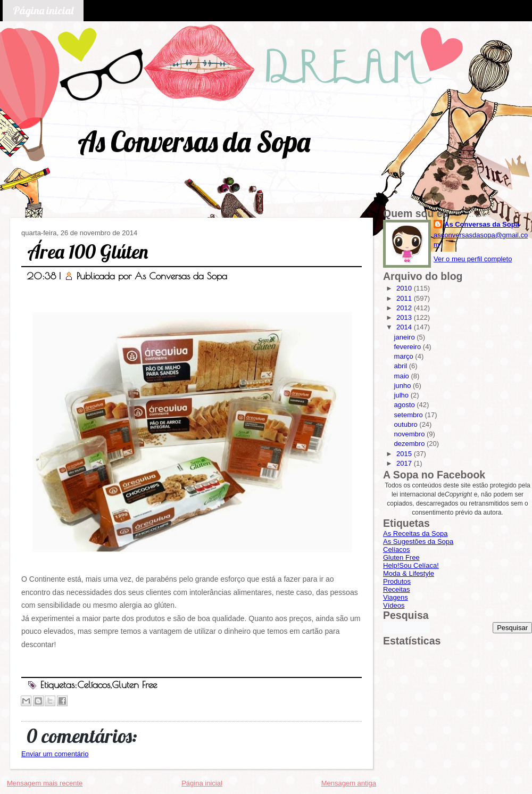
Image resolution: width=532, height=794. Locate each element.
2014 (405, 327)
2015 (405, 454)
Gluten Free (134, 685)
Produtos (397, 581)
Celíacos (94, 685)
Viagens (396, 597)
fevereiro (409, 347)
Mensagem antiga (349, 783)
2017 (405, 463)
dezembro (410, 444)
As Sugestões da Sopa (418, 541)
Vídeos (394, 605)
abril (402, 366)
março (405, 356)
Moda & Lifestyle (409, 573)
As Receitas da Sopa (415, 534)
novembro (410, 434)
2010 (405, 288)
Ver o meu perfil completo (473, 259)
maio (403, 376)
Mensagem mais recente (45, 783)
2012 (405, 308)
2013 (405, 317)
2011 (405, 298)
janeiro (406, 337)
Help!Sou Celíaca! (411, 565)
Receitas (397, 589)
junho (404, 386)
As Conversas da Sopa (194, 141)
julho (402, 395)
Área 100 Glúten (88, 251)
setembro (410, 415)
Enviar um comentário (55, 754)
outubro (407, 424)
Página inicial (43, 10)
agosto (406, 405)
